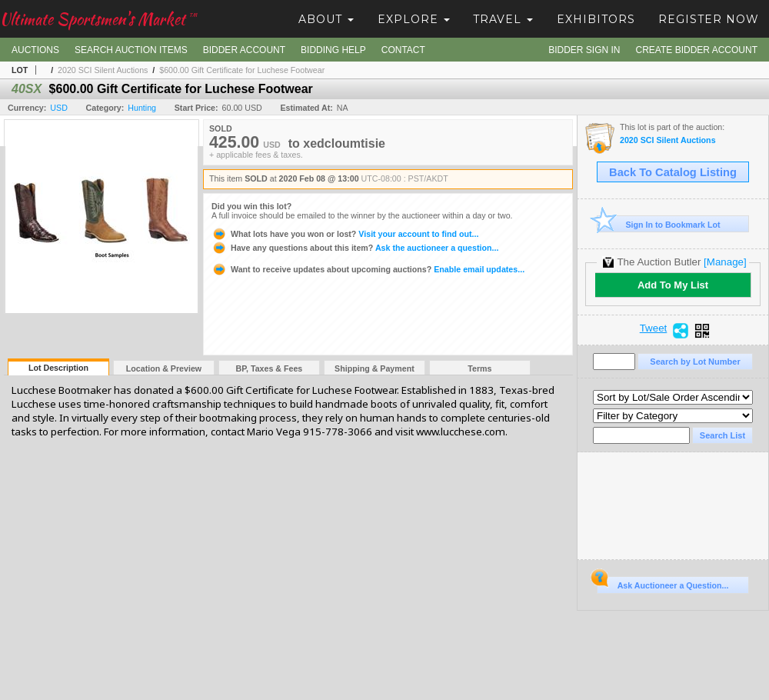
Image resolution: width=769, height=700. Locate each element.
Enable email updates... (368, 269)
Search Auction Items (131, 50)
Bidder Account (244, 50)
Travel (503, 19)
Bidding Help (333, 50)
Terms (479, 368)
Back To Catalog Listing (673, 172)
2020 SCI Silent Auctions (103, 70)
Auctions (35, 50)
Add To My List (673, 285)
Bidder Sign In (584, 50)
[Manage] (725, 262)
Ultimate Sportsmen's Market (98, 19)
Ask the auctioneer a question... (355, 248)
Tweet (654, 328)
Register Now (709, 19)
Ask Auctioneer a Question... (662, 583)
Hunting (142, 108)
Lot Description (58, 368)
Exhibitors (596, 19)
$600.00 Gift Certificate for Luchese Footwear (242, 70)
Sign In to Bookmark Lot (659, 224)
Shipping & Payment (375, 368)
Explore (414, 19)
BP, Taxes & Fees (270, 368)
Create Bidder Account (697, 50)
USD (59, 108)
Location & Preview (164, 368)
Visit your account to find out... (345, 234)
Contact (403, 50)
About (326, 19)
